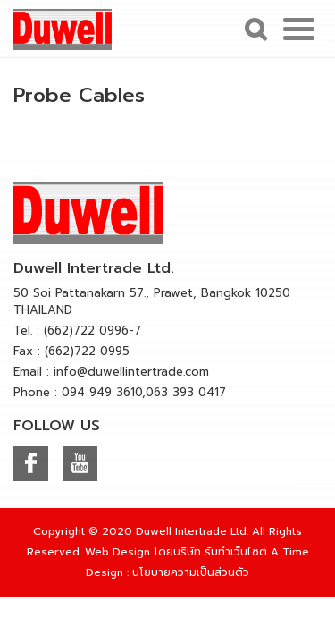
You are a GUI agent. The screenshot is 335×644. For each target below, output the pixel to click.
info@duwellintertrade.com (131, 372)
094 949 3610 (102, 392)
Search (254, 29)
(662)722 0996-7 (92, 330)
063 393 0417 (186, 392)
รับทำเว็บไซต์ (236, 552)
